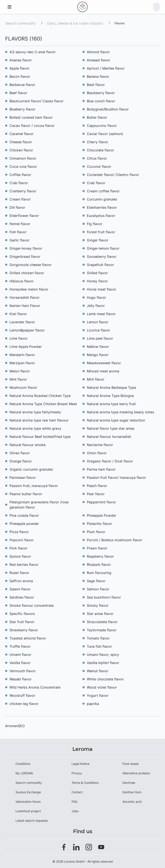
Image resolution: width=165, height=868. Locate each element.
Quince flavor (20, 556)
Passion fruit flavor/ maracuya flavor (116, 478)
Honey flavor (97, 281)
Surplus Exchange (28, 792)
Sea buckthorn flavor (104, 597)
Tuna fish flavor (99, 646)
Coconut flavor (99, 166)
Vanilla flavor (20, 663)
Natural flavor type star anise (111, 428)
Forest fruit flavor (101, 232)
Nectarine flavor (100, 445)
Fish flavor (18, 232)
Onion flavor (97, 453)
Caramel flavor (21, 134)
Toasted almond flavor (28, 638)
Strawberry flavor (24, 630)
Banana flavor (98, 76)
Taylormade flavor (102, 630)
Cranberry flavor (23, 191)
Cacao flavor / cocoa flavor (32, 126)
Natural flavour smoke (27, 445)
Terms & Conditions (85, 783)
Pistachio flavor (99, 524)
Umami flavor (20, 655)
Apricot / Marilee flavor (106, 68)
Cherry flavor (98, 142)
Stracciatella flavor (102, 622)
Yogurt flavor (98, 695)
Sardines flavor (22, 597)
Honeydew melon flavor (29, 289)
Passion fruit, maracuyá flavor (34, 486)
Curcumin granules (102, 199)
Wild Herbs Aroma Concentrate (35, 687)
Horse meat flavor (102, 289)
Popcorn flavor (22, 540)
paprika (93, 704)
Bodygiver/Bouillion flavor (108, 109)
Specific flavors (22, 614)
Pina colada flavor (24, 515)
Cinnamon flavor (23, 158)
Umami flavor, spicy (103, 655)
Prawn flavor (97, 548)
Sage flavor (96, 581)
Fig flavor (95, 224)
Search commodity (21, 23)
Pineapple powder (24, 524)
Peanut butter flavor (26, 494)
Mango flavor (98, 355)
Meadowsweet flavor (104, 363)
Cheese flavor (21, 142)
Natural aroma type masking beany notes (120, 412)
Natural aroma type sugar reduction (116, 420)
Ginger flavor (98, 240)
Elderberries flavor (102, 207)
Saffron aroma (21, 581)
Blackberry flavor (101, 93)
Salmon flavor (98, 589)
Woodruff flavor (22, 695)
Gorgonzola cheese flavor (31, 265)
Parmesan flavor (23, 478)
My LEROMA (24, 773)
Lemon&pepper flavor (27, 330)
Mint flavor (18, 379)
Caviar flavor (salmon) (105, 134)
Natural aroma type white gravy (35, 428)
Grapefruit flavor (100, 265)
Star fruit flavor (22, 622)
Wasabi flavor (21, 679)
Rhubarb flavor (99, 565)
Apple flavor (19, 68)
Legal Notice (80, 764)
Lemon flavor (98, 322)
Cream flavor (20, 199)
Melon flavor (20, 371)
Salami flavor (20, 589)
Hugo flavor (96, 297)
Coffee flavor (20, 175)
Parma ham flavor (101, 469)
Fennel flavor (20, 224)
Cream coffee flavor (103, 191)
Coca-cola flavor (23, 166)
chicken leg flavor (24, 704)
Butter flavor (97, 117)
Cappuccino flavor (102, 126)
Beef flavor (18, 93)
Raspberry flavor (100, 556)
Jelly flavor (96, 306)
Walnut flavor (98, 671)
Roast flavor (19, 573)
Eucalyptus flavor (101, 216)
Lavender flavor (22, 322)
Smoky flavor (98, 605)
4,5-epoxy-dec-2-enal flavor (33, 52)
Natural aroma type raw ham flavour (39, 420)
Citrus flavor (97, 158)
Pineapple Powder (102, 515)
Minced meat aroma (103, 371)
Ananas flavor (21, 60)
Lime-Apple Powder (26, 347)
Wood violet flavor (102, 687)
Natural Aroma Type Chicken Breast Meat (43, 404)
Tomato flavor (98, 638)
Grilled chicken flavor (27, 273)
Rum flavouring (99, 573)
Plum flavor (96, 532)
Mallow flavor (98, 347)
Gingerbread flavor (25, 257)
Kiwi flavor (18, 314)
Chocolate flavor (100, 150)
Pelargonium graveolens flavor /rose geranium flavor (39, 505)
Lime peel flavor (100, 338)
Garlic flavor (19, 240)
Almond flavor (98, 52)
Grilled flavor (97, 273)
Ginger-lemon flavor (103, 248)
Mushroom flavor (23, 387)
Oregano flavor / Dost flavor (110, 461)
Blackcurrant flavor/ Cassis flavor (37, 101)
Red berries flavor (24, 565)
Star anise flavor (100, 614)
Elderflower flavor (24, 216)
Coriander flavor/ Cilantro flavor (113, 175)
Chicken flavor (21, 150)
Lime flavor (19, 338)
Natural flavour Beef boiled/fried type (40, 437)
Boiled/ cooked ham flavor (31, 117)
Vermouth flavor (23, 671)
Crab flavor (19, 183)
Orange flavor (21, 461)
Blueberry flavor (22, 109)
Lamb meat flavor (101, 314)
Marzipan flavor (22, 363)
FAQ (74, 802)
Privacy (77, 773)
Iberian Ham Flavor (25, 306)
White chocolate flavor (105, 679)
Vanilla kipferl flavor (103, 663)
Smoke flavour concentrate (32, 605)
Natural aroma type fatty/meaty (35, 412)
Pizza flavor (19, 532)
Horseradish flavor (24, 297)
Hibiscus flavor (22, 281)
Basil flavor (96, 85)
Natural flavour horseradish (109, 437)
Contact (77, 792)
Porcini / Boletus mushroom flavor (115, 540)
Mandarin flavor (22, 355)
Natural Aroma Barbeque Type (111, 387)
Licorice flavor (99, 330)
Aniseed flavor (99, 60)
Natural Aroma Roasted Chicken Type (40, 396)
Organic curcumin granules (31, 469)
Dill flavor (17, 207)
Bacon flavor (20, 76)
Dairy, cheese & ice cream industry (76, 23)
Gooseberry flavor (102, 257)
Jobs (75, 811)
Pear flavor (96, 494)
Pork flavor (18, 548)
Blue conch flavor (101, 101)
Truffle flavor (20, 646)
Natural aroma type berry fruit (111, 404)
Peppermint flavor (101, 502)
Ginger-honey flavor (26, 248)
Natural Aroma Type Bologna (110, 396)
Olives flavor (20, 453)
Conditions (23, 764)
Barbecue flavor (22, 85)
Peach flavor (97, 486)
